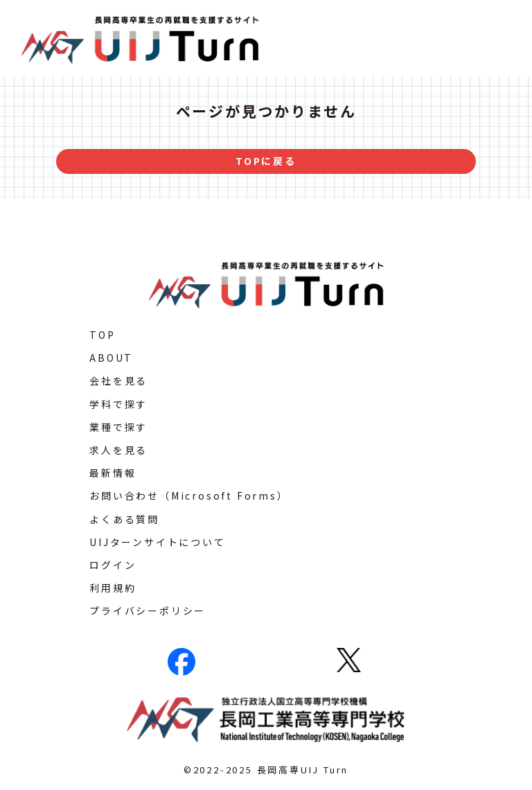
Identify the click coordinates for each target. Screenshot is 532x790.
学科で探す (118, 404)
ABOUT (111, 358)
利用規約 (113, 588)
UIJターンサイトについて (157, 542)
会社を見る (118, 380)
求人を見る (118, 450)
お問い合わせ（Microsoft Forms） (189, 495)
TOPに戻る (266, 161)
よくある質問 (124, 519)
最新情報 (113, 473)
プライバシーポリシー (148, 611)
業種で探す (118, 427)
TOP (102, 335)
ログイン (113, 565)
